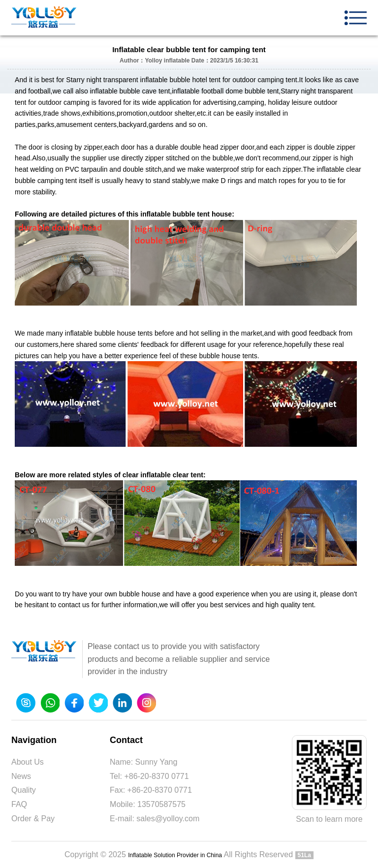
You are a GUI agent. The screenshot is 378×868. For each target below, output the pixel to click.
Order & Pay (33, 819)
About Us (28, 762)
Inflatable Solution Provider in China (175, 855)
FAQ (19, 804)
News (21, 776)
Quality (24, 790)
